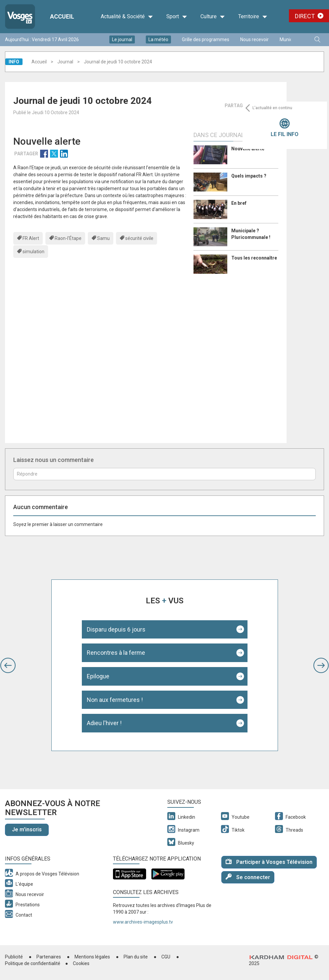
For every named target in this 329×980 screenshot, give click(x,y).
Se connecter (248, 877)
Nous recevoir (254, 39)
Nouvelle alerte (248, 149)
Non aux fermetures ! (115, 700)
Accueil (39, 62)
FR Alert (31, 238)
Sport (177, 17)
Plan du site (136, 957)
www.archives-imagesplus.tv (143, 922)
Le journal (122, 39)
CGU (166, 957)
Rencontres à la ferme (116, 653)
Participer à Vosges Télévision (269, 862)
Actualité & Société (127, 17)
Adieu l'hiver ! (104, 723)
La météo (158, 39)
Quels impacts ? (249, 176)
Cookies (81, 963)
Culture (213, 17)
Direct (305, 16)
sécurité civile (139, 238)
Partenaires (49, 957)
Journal (65, 62)
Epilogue (98, 676)
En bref (239, 203)
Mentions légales (92, 957)
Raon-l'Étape (68, 238)
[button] (8, 665)
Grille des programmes (206, 39)
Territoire (253, 17)
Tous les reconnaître (254, 258)
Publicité (14, 957)
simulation (33, 252)
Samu (103, 238)
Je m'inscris (27, 829)
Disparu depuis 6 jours (116, 629)
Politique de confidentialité (33, 963)
